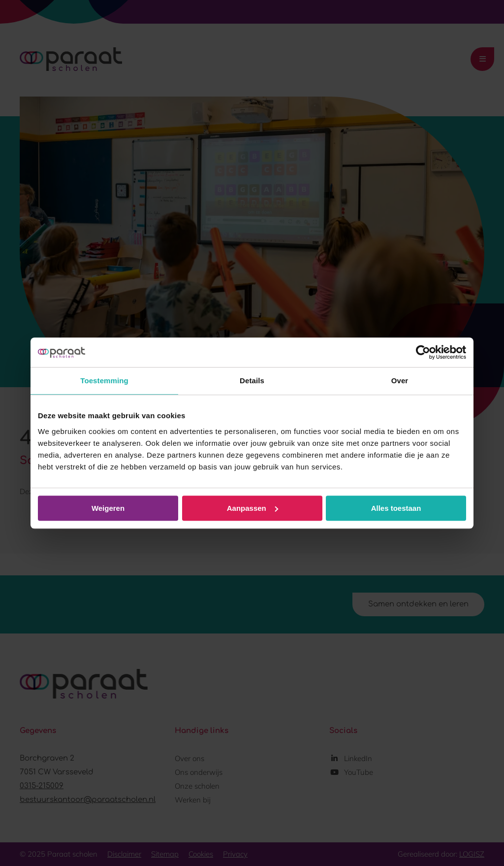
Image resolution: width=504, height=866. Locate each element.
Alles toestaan (396, 508)
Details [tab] (252, 381)
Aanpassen (252, 508)
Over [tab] (400, 381)
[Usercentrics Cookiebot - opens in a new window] (423, 352)
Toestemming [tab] (104, 381)
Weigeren (108, 508)
